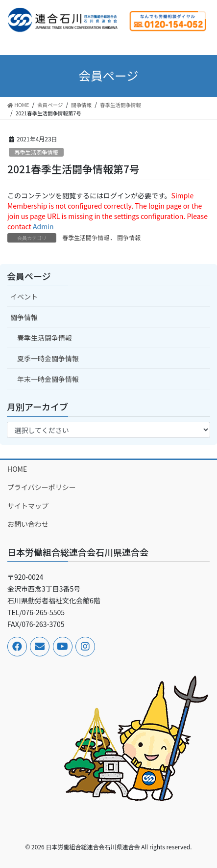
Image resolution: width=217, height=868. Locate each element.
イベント (24, 297)
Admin (43, 226)
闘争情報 (129, 237)
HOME (17, 469)
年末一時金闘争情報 (48, 379)
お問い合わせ (28, 524)
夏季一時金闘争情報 (48, 358)
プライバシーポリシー (42, 487)
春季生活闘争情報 (36, 152)
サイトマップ (28, 506)
